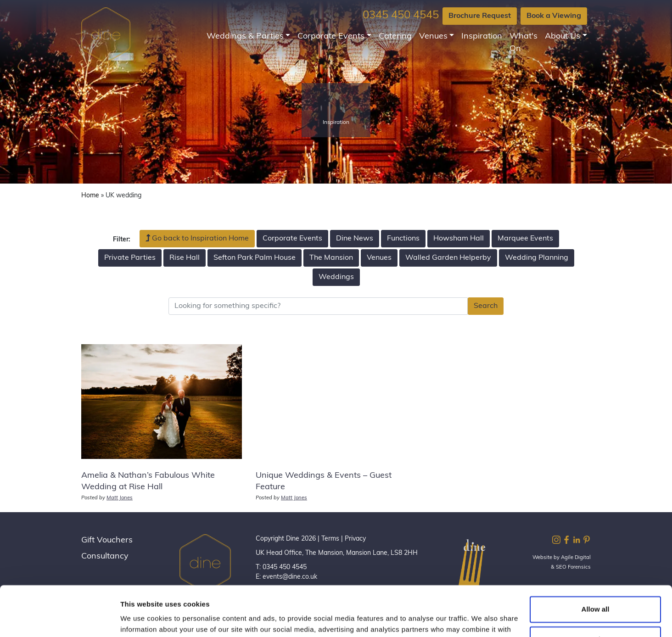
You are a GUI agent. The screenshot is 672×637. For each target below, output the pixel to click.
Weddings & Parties (245, 36)
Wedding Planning (537, 258)
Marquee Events (525, 239)
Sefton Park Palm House (255, 258)
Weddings (336, 277)
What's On (524, 43)
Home (90, 196)
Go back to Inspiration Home (197, 238)
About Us (563, 36)
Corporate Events (331, 36)
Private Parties (130, 258)
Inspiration (482, 36)
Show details (142, 619)
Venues (433, 36)
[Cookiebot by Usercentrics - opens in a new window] (59, 619)
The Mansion (331, 258)
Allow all (596, 562)
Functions (403, 239)
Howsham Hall (459, 239)
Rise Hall (185, 258)
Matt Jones (120, 498)
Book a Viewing (554, 16)
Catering (395, 36)
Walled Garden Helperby (448, 258)
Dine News (355, 239)
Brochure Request (480, 16)
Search (486, 306)
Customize (596, 592)
